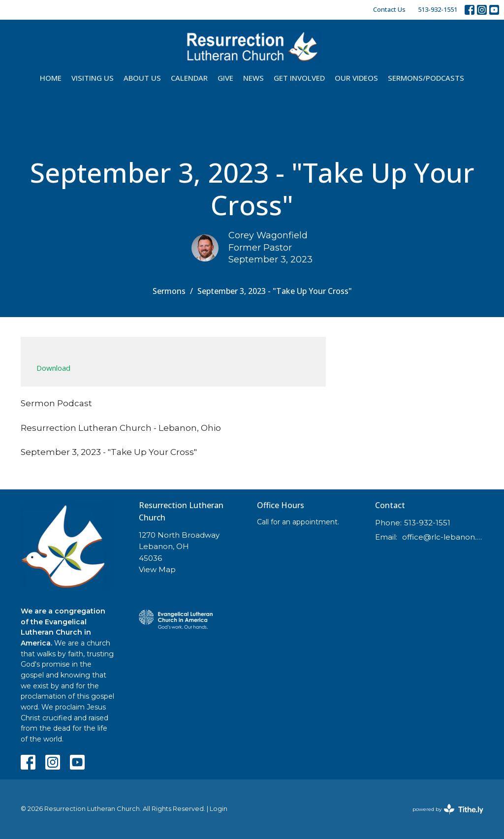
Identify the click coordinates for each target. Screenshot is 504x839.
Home (51, 78)
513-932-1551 (438, 9)
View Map (157, 569)
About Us (142, 78)
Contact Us (389, 9)
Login (219, 809)
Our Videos (356, 78)
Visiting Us (93, 78)
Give (225, 78)
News (253, 78)
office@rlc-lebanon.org (443, 537)
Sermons (169, 291)
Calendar (189, 78)
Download (53, 368)
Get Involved (299, 78)
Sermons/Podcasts (426, 78)
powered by (448, 809)
